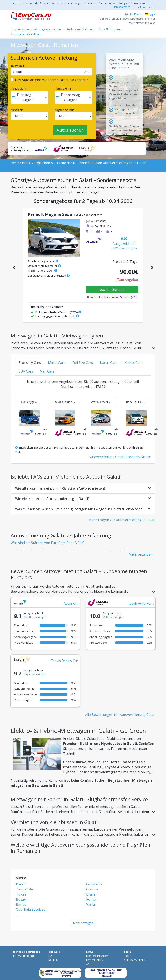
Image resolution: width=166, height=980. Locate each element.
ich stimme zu (123, 7)
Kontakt (53, 960)
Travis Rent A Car (65, 661)
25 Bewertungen (113, 617)
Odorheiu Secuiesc (30, 909)
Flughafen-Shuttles (26, 34)
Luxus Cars (109, 363)
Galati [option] (18, 72)
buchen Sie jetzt (112, 289)
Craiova (92, 889)
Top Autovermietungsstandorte (36, 29)
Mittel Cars (57, 363)
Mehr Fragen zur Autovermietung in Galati (122, 520)
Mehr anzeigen (141, 554)
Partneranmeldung (23, 956)
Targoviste (25, 889)
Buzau (21, 899)
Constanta (94, 884)
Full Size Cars (83, 363)
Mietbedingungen (97, 956)
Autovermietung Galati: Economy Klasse (120, 457)
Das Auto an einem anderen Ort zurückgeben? (51, 80)
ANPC (90, 964)
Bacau (21, 884)
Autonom (71, 603)
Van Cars (47, 371)
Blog (127, 956)
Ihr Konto (133, 14)
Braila (91, 894)
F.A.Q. (52, 956)
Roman (92, 899)
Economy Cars (30, 363)
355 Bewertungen (35, 617)
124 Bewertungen (35, 674)
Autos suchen (70, 130)
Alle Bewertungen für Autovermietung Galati (120, 715)
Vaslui (91, 904)
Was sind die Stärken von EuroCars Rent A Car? (48, 543)
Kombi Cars (134, 363)
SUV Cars (26, 371)
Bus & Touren (110, 29)
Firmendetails (95, 960)
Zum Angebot (128, 280)
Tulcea (21, 894)
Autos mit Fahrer (80, 29)
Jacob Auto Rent (141, 603)
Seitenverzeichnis (135, 960)
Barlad (21, 904)
